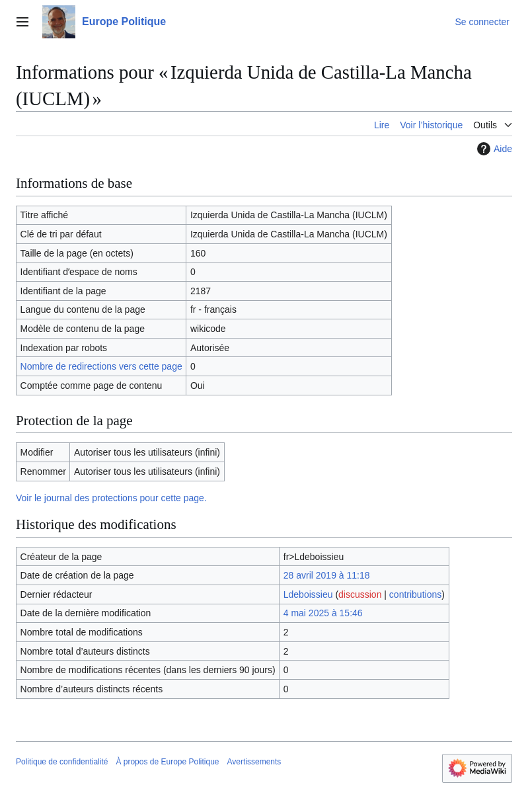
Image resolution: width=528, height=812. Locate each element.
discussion (360, 594)
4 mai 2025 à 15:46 (323, 613)
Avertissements (254, 762)
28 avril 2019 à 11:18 (327, 575)
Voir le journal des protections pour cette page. (111, 498)
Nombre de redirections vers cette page (101, 366)
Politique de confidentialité (62, 762)
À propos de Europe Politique (167, 762)
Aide (493, 149)
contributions (415, 594)
